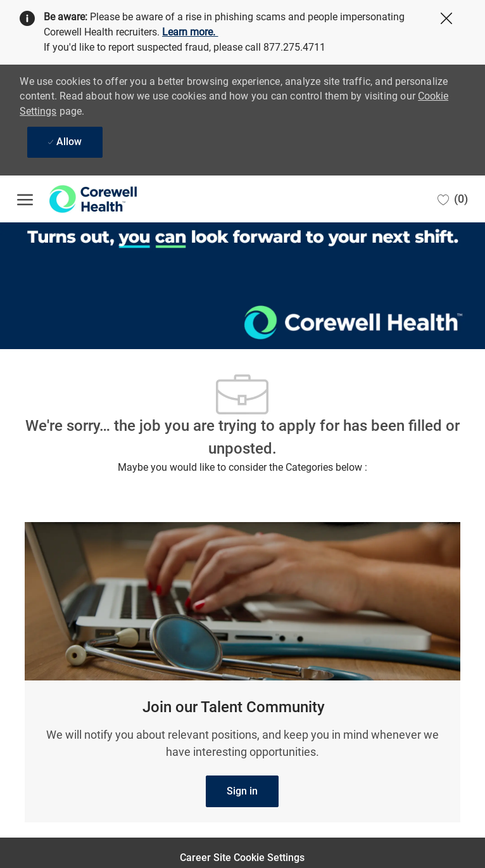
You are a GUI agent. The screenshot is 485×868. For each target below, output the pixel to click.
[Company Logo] (80, 199)
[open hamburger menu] (25, 199)
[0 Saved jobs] (453, 199)
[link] (242, 791)
